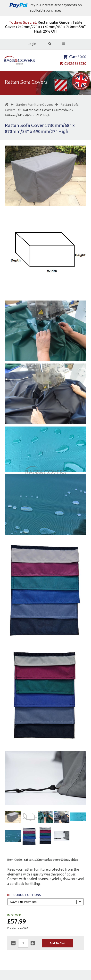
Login (32, 44)
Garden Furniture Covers (34, 105)
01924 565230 (75, 64)
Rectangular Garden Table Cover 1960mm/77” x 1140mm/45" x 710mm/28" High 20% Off (45, 27)
